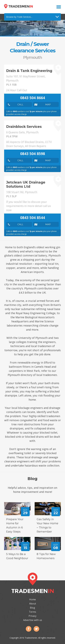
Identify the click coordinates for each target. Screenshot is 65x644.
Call (20, 104)
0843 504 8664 (33, 98)
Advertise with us (33, 620)
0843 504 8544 (33, 218)
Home (32, 599)
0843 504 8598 (33, 154)
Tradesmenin (18, 6)
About (33, 604)
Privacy (32, 616)
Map (48, 104)
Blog (32, 608)
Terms (32, 612)
